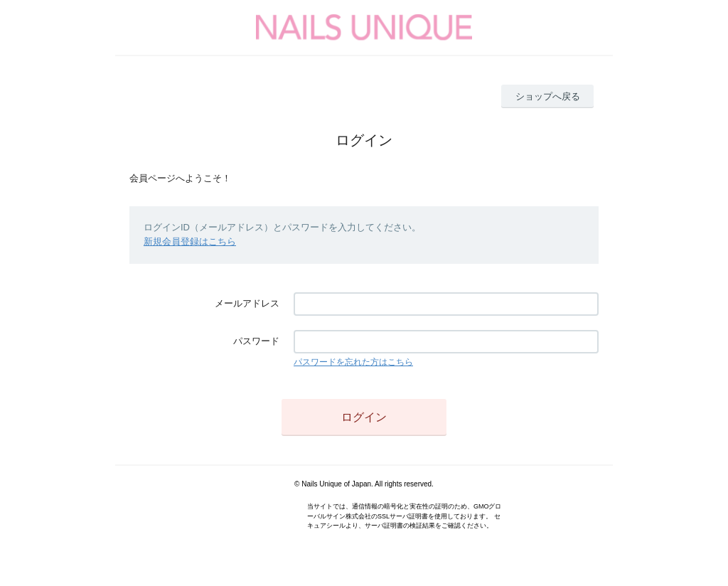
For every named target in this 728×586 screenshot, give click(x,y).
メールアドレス (247, 303)
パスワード (256, 341)
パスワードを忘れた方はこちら (353, 362)
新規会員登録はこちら (190, 241)
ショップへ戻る (548, 96)
